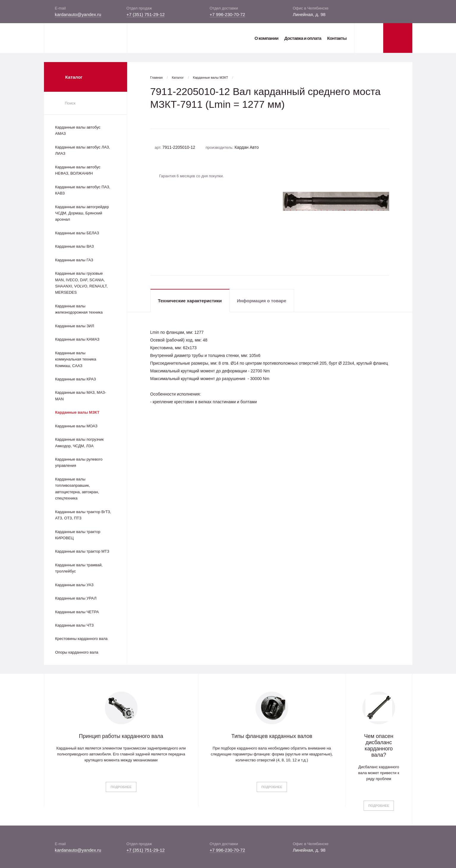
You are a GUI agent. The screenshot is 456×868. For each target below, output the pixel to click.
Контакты (337, 38)
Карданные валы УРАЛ (76, 598)
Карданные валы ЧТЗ (75, 625)
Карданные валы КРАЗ (76, 379)
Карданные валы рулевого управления (79, 462)
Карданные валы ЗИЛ (75, 326)
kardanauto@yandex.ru (78, 14)
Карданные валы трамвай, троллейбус (79, 568)
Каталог (178, 78)
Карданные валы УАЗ (74, 585)
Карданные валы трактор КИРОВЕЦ (78, 535)
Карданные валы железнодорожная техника (79, 309)
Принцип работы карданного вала (121, 736)
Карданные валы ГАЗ (74, 260)
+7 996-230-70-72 (228, 14)
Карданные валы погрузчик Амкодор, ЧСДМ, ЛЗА (79, 442)
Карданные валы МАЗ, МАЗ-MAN (81, 396)
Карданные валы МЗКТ (77, 412)
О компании (266, 38)
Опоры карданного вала (77, 652)
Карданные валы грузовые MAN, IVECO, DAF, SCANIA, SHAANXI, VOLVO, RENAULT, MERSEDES (82, 283)
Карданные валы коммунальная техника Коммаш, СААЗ (76, 359)
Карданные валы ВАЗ (75, 246)
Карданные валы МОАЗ (76, 426)
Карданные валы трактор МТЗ (82, 551)
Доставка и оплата (303, 38)
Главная (157, 78)
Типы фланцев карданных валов (272, 736)
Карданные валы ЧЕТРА (77, 612)
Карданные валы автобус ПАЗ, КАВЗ (83, 190)
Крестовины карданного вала (82, 639)
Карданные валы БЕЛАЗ (77, 233)
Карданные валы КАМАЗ (77, 339)
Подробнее (121, 787)
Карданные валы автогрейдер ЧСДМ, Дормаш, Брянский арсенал (82, 213)
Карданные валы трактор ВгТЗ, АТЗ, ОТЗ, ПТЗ (83, 515)
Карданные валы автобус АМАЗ (78, 130)
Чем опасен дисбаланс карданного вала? (379, 746)
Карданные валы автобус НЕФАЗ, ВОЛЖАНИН (78, 170)
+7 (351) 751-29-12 (146, 14)
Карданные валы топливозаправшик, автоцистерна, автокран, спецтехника (77, 489)
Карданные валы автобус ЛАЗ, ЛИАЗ (83, 150)
